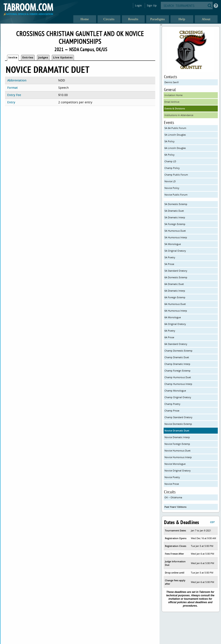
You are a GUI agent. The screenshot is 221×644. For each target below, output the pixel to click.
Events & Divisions (175, 108)
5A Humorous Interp (176, 237)
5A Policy (170, 141)
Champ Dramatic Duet (177, 357)
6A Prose (169, 337)
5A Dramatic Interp (175, 217)
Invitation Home (173, 95)
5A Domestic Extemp (176, 204)
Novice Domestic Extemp (178, 424)
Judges (43, 57)
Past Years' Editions (175, 507)
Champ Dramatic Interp (177, 364)
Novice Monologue (175, 464)
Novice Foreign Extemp (177, 444)
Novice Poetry (172, 477)
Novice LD (170, 181)
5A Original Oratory (175, 251)
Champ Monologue (175, 391)
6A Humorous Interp (176, 311)
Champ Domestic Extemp (178, 351)
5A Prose (169, 264)
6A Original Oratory (175, 324)
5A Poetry (170, 257)
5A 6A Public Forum (175, 128)
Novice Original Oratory (178, 470)
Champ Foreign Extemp (177, 371)
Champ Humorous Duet (178, 377)
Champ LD (170, 161)
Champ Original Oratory (178, 397)
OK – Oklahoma (173, 497)
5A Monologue (173, 244)
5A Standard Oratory (176, 271)
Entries (28, 57)
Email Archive (172, 102)
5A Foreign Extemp (175, 224)
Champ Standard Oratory (178, 417)
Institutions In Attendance (179, 115)
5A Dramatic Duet (174, 211)
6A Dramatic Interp (175, 291)
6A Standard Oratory (176, 344)
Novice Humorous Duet (177, 450)
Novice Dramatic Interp (177, 437)
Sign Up (152, 5)
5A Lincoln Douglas (175, 135)
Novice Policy (172, 188)
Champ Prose (172, 411)
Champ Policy (172, 168)
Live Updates (63, 57)
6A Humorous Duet (175, 304)
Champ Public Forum (176, 175)
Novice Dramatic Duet (177, 431)
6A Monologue (173, 317)
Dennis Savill (172, 82)
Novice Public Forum (176, 195)
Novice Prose (172, 484)
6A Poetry (170, 331)
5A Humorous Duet (175, 231)
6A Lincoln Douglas (175, 148)
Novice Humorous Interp (178, 457)
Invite (13, 57)
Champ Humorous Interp (178, 384)
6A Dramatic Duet (174, 284)
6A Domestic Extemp (176, 277)
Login (139, 5)
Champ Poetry (172, 404)
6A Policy (170, 155)
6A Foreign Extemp (175, 297)
